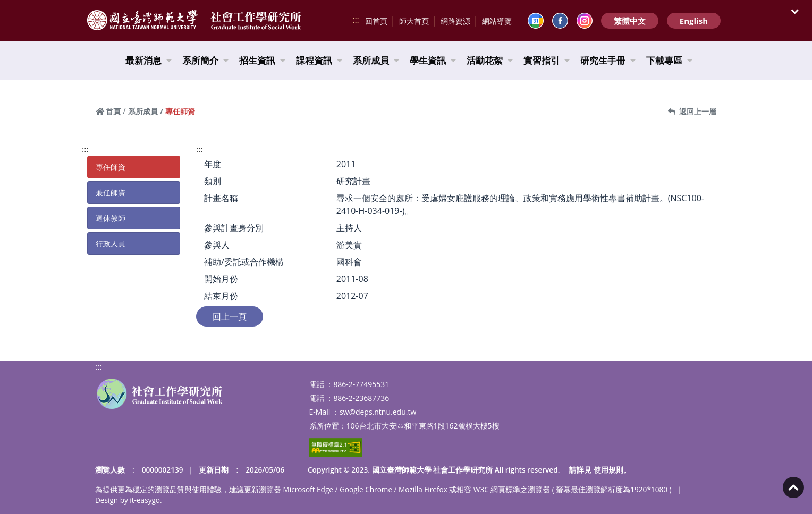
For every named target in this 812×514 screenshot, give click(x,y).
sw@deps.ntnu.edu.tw (378, 412)
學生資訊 (433, 60)
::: (356, 20)
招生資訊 (262, 60)
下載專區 (669, 60)
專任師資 (111, 167)
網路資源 (455, 21)
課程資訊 (319, 60)
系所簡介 (205, 60)
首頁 (108, 111)
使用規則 (608, 470)
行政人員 (111, 243)
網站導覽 (497, 21)
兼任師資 (111, 192)
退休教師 (111, 218)
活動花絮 (490, 60)
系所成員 (376, 60)
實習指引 (547, 60)
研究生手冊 (608, 60)
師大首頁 (414, 21)
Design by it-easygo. (129, 500)
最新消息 (149, 60)
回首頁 (376, 21)
